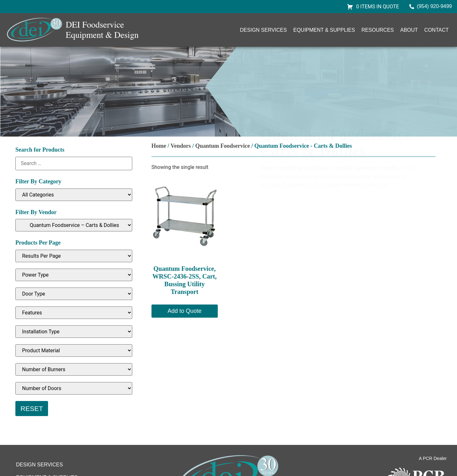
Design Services (263, 30)
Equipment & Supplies (324, 30)
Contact (437, 30)
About (409, 30)
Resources (377, 30)
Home (159, 146)
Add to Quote (184, 311)
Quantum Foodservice (223, 146)
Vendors (180, 146)
